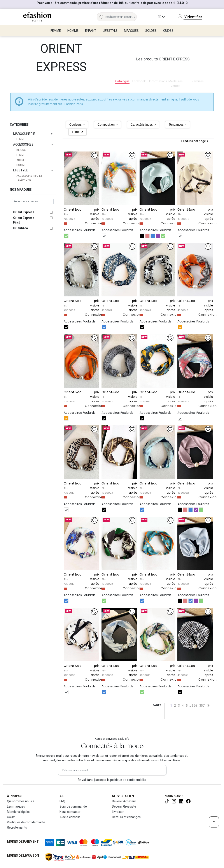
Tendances (176, 125)
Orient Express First (24, 220)
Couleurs (75, 125)
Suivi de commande (73, 806)
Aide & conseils (70, 817)
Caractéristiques (142, 125)
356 (194, 706)
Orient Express (24, 212)
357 (202, 706)
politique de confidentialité (128, 780)
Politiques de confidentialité (26, 822)
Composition (106, 125)
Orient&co (21, 228)
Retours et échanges (126, 817)
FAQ (62, 801)
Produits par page (194, 141)
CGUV (11, 817)
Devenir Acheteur (124, 801)
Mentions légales (19, 812)
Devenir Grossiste (124, 806)
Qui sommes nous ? (21, 801)
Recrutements (17, 828)
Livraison (118, 812)
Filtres (76, 132)
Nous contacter (70, 812)
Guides (168, 31)
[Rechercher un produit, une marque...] (121, 17)
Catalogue (122, 81)
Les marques (16, 806)
